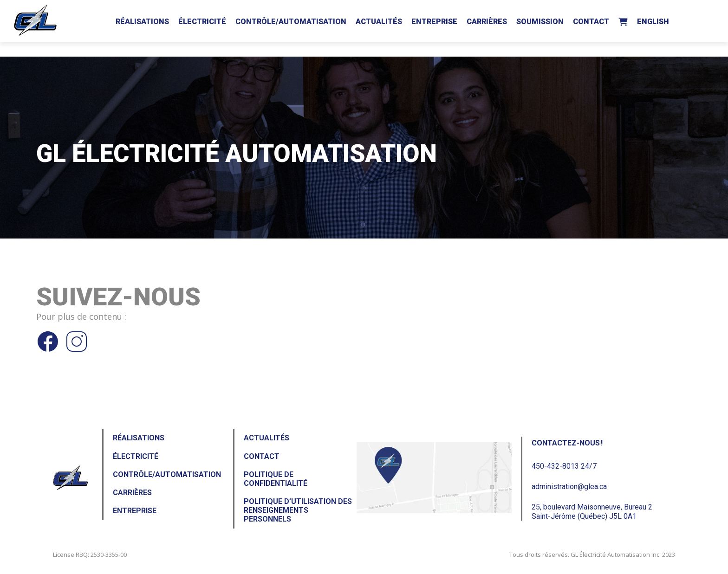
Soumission (540, 22)
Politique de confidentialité (276, 479)
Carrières (487, 22)
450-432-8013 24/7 (564, 466)
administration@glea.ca (569, 487)
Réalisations (142, 22)
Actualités (379, 22)
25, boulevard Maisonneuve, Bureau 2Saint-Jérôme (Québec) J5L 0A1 (592, 511)
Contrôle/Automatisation (291, 22)
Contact (591, 22)
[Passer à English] (653, 20)
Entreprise (434, 22)
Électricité (202, 22)
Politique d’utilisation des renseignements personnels (298, 510)
